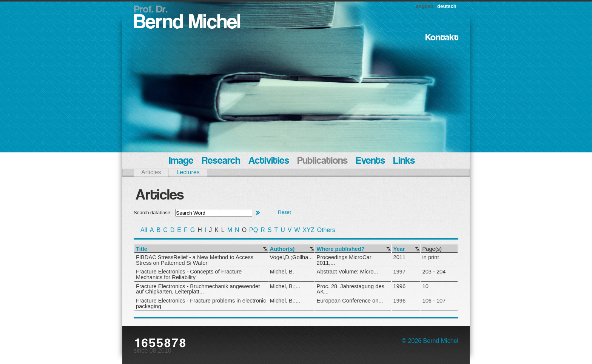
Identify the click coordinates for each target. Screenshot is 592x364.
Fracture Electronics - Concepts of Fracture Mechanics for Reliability (189, 274)
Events (371, 161)
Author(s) (282, 249)
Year (399, 249)
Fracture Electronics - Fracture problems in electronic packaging (201, 303)
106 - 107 (434, 301)
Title (142, 249)
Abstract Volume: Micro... (348, 272)
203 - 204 (434, 272)
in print (430, 257)
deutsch (447, 6)
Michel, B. (282, 272)
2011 (400, 257)
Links (404, 161)
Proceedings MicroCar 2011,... (344, 260)
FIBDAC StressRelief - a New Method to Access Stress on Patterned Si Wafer (195, 260)
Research (221, 161)
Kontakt (442, 38)
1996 (400, 286)
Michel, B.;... (285, 286)
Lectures (188, 172)
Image (181, 161)
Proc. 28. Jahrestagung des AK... (351, 289)
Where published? (341, 249)
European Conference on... (350, 301)
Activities (269, 161)
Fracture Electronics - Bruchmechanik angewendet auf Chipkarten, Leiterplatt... (198, 289)
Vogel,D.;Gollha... (291, 257)
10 (425, 286)
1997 (400, 272)
